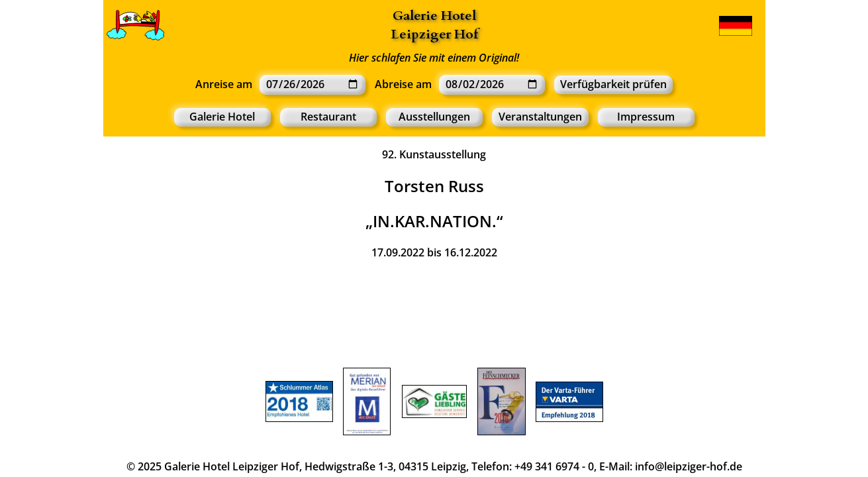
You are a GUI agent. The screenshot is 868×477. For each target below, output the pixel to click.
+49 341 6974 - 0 (554, 466)
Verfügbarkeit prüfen (613, 84)
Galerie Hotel (434, 16)
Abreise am (403, 84)
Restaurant (328, 117)
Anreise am (224, 84)
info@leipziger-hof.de (689, 466)
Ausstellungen (434, 117)
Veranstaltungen (540, 117)
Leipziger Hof (434, 34)
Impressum (646, 117)
